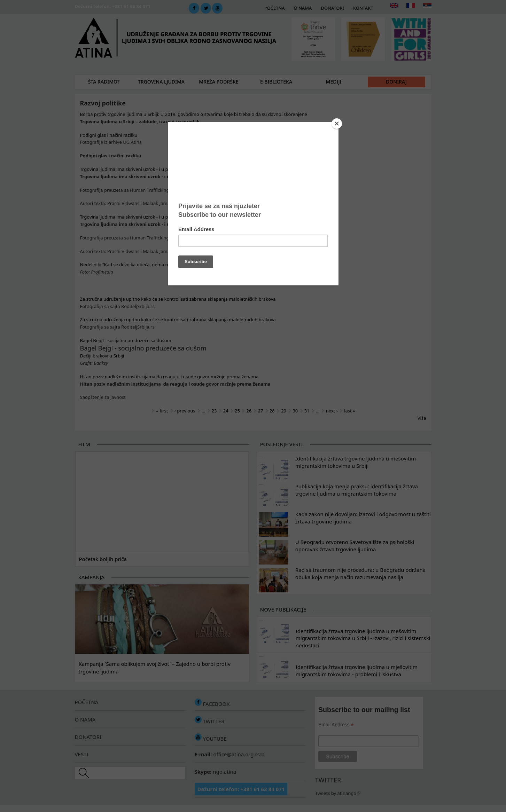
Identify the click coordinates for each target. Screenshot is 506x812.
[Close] (337, 124)
